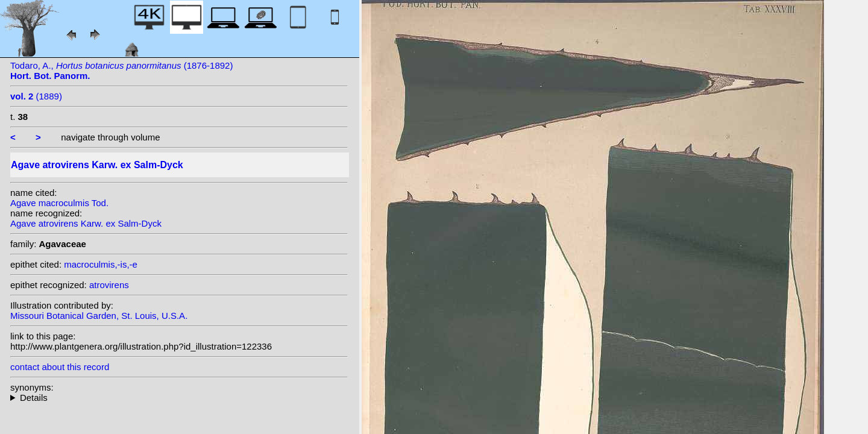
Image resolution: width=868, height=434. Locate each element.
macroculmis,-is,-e (101, 264)
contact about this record (60, 367)
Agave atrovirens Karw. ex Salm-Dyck (86, 223)
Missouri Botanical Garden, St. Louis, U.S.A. (99, 316)
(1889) (36, 96)
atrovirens (109, 285)
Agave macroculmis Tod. (59, 203)
